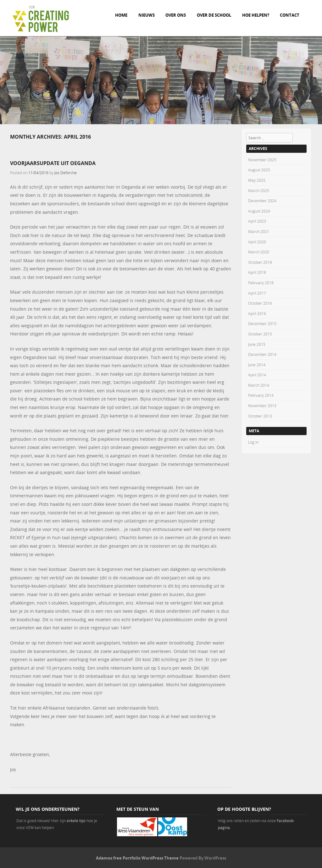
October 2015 (260, 334)
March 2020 (259, 252)
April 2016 (257, 313)
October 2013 (260, 416)
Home (121, 15)
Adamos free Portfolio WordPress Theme (137, 858)
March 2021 (259, 231)
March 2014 (259, 385)
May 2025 (257, 180)
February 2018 (261, 283)
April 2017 (257, 293)
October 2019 (260, 262)
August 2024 (259, 211)
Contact (290, 15)
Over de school (214, 15)
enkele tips (76, 821)
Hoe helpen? (256, 15)
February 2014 (261, 395)
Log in (253, 442)
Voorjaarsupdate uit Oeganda (53, 163)
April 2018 (257, 272)
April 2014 (257, 375)
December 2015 (262, 323)
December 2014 (262, 354)
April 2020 (257, 242)
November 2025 (262, 160)
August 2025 (259, 170)
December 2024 (262, 201)
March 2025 (259, 191)
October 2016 (260, 303)
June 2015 (257, 344)
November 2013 (262, 406)
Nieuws (147, 15)
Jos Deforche (66, 173)
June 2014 (257, 365)
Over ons (176, 15)
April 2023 (257, 221)
